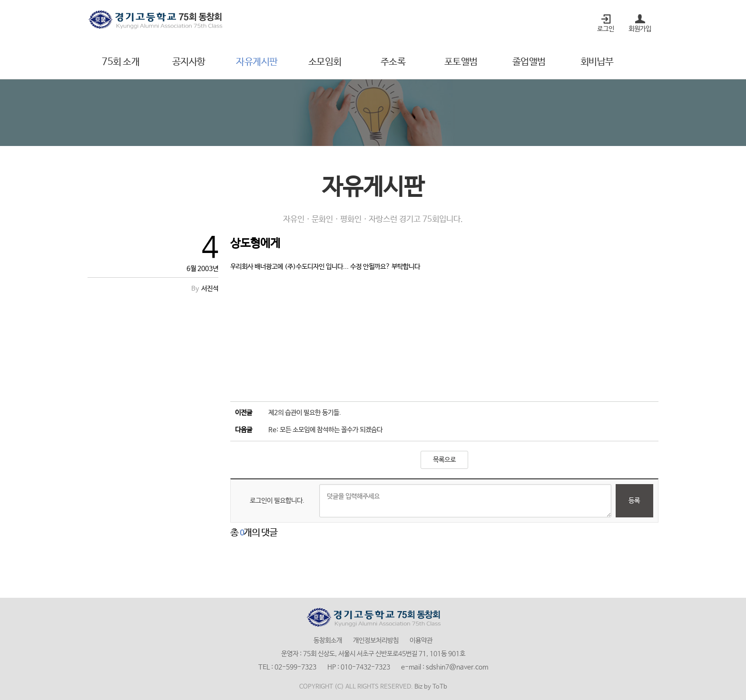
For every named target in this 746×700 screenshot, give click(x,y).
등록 (634, 501)
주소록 (393, 62)
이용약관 (421, 641)
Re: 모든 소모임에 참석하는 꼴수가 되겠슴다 (325, 430)
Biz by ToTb (431, 687)
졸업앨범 (529, 62)
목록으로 (444, 460)
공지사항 (189, 62)
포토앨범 (461, 62)
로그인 (606, 29)
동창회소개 (328, 641)
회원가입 (640, 29)
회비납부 (597, 62)
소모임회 (325, 62)
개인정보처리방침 (376, 641)
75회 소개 (121, 62)
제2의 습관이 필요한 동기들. (305, 413)
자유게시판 (257, 62)
